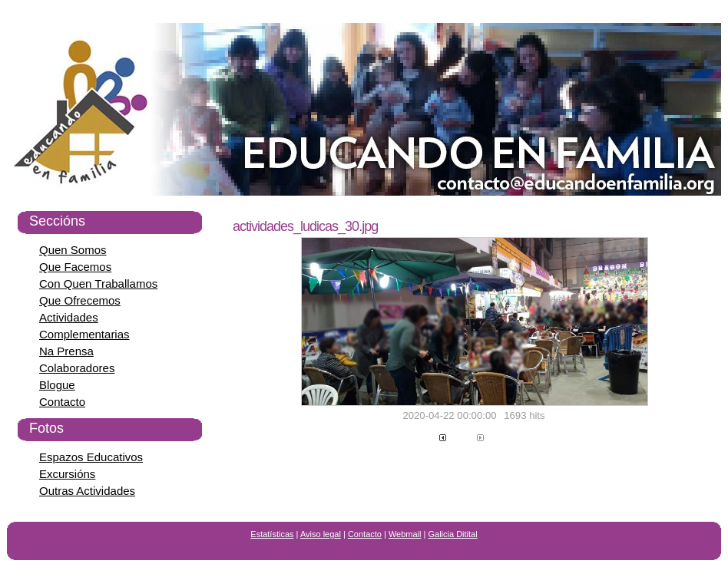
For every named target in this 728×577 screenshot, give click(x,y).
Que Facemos (75, 267)
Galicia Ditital (453, 534)
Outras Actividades (87, 491)
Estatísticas (272, 534)
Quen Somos (73, 250)
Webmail (405, 534)
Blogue (57, 385)
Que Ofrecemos (80, 300)
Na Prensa (66, 351)
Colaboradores (77, 368)
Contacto (62, 402)
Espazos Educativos (91, 457)
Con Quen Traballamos (98, 284)
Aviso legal (321, 534)
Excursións (67, 474)
